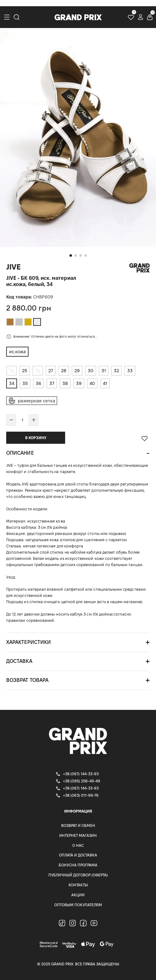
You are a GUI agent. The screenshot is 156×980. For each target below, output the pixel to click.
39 (79, 383)
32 (116, 371)
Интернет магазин (78, 835)
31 (104, 371)
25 (25, 371)
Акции (78, 895)
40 (92, 383)
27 (51, 371)
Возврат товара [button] (27, 680)
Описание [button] (20, 453)
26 (38, 371)
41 (105, 383)
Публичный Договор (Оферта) (78, 875)
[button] (71, 256)
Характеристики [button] (29, 642)
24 (11, 371)
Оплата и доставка (78, 855)
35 (25, 383)
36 (38, 383)
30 (91, 371)
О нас (78, 845)
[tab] (78, 453)
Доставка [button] (19, 661)
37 (52, 383)
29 (77, 371)
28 (64, 371)
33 (130, 371)
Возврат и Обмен (78, 825)
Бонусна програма (78, 865)
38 (65, 383)
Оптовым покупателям (78, 905)
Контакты (78, 885)
